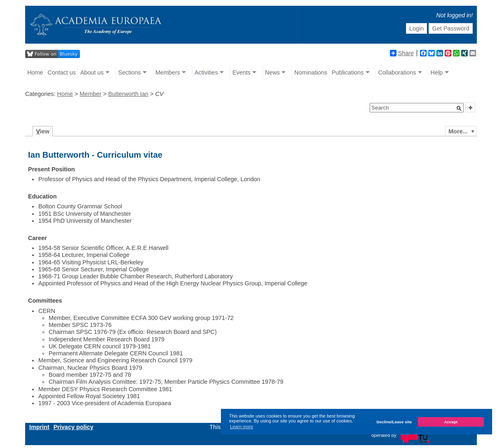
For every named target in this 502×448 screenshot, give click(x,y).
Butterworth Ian (128, 94)
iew (43, 131)
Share (402, 53)
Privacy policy (74, 427)
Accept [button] (451, 422)
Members (168, 72)
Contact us (62, 72)
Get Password (451, 28)
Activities (206, 72)
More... (458, 131)
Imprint (39, 427)
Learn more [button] (242, 427)
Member (90, 94)
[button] (459, 108)
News (272, 72)
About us (92, 72)
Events (242, 72)
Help (437, 72)
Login (416, 28)
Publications (348, 72)
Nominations (311, 72)
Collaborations (397, 72)
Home (35, 72)
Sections (130, 72)
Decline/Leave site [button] (394, 422)
